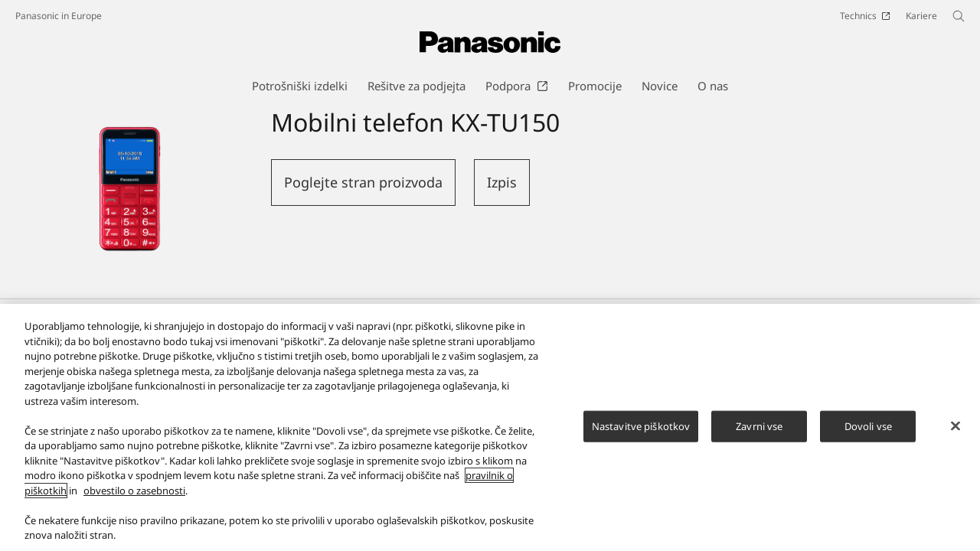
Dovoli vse (868, 433)
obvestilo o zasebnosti (134, 497)
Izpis (502, 182)
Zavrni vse (759, 433)
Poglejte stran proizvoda (363, 182)
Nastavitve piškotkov (641, 433)
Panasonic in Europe (59, 16)
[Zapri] (955, 432)
